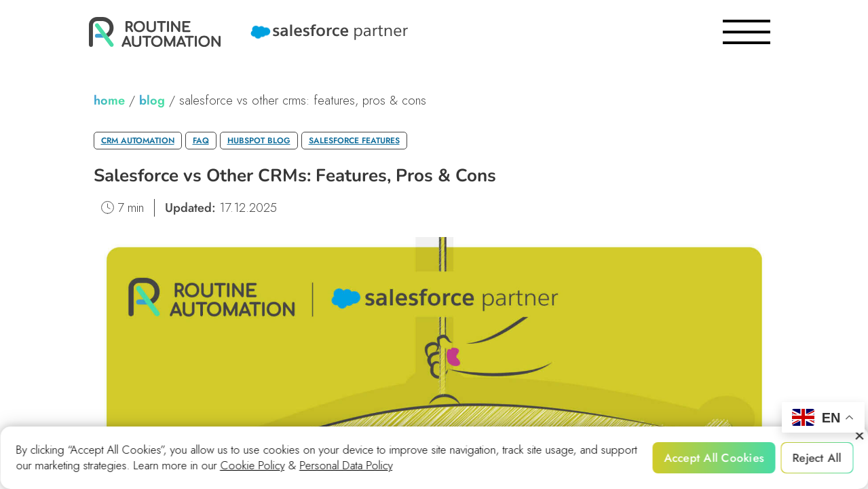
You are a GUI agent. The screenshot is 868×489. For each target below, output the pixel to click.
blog (152, 100)
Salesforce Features (354, 141)
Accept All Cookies (714, 458)
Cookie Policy (252, 466)
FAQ (201, 141)
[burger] (747, 32)
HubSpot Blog (259, 141)
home (109, 100)
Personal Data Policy (346, 466)
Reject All (817, 458)
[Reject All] (858, 436)
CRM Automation (138, 141)
